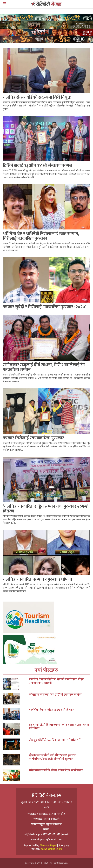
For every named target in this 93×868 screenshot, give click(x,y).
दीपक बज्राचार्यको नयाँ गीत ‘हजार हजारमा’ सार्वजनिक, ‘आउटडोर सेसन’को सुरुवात (53, 757)
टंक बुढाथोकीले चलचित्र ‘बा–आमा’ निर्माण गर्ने (55, 740)
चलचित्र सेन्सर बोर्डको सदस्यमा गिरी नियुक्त (37, 97)
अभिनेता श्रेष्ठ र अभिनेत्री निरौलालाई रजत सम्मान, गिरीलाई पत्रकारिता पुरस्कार (41, 236)
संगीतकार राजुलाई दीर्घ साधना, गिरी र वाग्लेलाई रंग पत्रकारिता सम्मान (44, 367)
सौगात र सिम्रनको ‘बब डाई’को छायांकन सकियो (56, 695)
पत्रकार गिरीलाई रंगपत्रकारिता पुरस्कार (33, 438)
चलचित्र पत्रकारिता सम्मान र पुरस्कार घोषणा (37, 579)
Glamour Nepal (48, 846)
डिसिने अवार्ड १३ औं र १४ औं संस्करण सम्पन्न (37, 166)
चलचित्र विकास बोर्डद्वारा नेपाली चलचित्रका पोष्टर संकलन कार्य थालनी (56, 681)
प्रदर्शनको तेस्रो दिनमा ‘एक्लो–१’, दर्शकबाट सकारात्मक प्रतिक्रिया (59, 727)
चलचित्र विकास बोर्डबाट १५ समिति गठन (52, 710)
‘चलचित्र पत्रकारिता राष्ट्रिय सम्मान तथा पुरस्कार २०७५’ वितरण (45, 509)
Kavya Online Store (51, 849)
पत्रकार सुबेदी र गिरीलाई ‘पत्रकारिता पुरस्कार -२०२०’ (44, 307)
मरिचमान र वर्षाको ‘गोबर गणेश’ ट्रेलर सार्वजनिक (56, 771)
